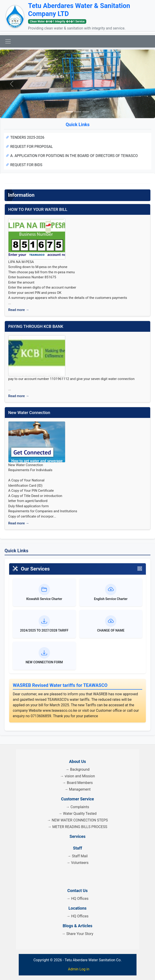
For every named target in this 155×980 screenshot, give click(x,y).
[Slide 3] (86, 112)
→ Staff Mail (77, 856)
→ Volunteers (77, 863)
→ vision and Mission (77, 776)
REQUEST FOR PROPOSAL (29, 147)
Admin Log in (79, 969)
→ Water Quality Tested (77, 814)
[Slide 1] (69, 112)
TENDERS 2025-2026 (25, 137)
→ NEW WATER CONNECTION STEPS (78, 820)
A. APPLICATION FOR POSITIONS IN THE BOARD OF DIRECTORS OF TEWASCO (72, 156)
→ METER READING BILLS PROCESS (77, 827)
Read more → (19, 310)
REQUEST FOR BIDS (24, 165)
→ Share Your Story (78, 934)
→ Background (77, 769)
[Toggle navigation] (8, 41)
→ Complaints (77, 807)
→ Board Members (78, 783)
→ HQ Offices (77, 899)
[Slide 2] (78, 112)
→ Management (77, 789)
